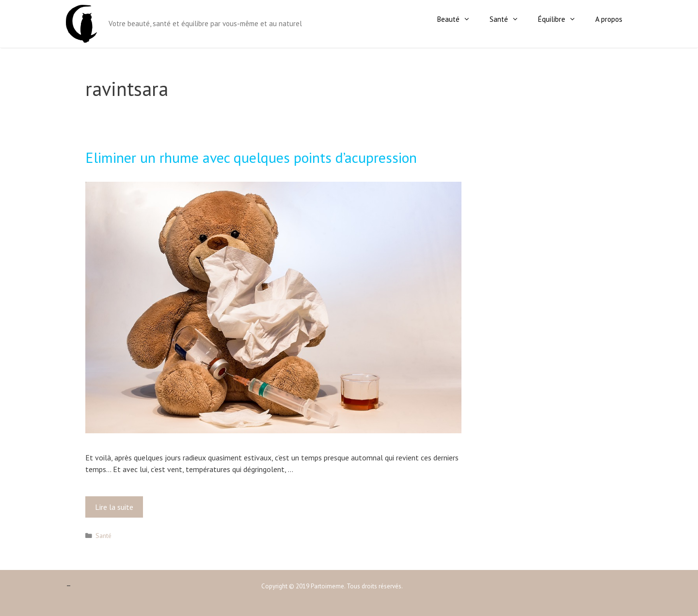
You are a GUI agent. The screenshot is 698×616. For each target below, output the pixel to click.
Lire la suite (117, 509)
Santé (509, 19)
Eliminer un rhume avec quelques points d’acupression (251, 157)
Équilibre (562, 19)
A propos (609, 19)
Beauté (459, 19)
